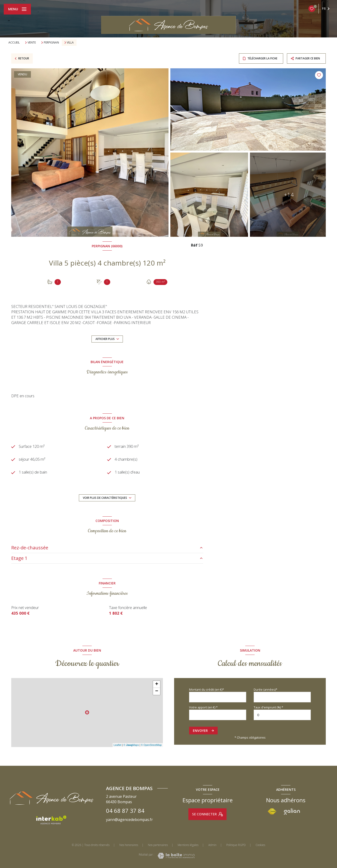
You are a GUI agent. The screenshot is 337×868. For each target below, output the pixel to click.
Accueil (14, 42)
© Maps (131, 745)
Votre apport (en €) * (203, 707)
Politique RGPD (236, 845)
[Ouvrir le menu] (17, 9)
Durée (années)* (266, 689)
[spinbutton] (282, 715)
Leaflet (118, 745)
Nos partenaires (158, 845)
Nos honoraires (129, 845)
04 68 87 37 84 (125, 811)
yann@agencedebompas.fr (129, 820)
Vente (32, 43)
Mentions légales (188, 845)
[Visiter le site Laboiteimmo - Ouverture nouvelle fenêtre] (176, 856)
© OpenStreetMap (151, 745)
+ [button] (157, 684)
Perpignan (51, 43)
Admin (212, 845)
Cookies (260, 845)
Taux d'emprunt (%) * (268, 707)
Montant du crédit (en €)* (207, 689)
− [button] (157, 691)
